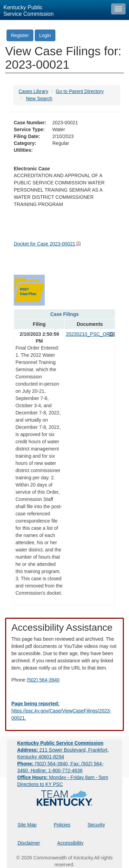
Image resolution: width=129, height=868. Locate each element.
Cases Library (33, 91)
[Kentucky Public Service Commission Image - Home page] (54, 10)
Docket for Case (45, 244)
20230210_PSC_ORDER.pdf (90, 334)
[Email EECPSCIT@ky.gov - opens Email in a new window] (64, 711)
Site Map (27, 825)
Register (20, 35)
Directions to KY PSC (40, 784)
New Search (39, 99)
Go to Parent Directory (80, 91)
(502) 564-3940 (43, 680)
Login (45, 35)
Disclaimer (29, 843)
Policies (62, 825)
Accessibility (70, 843)
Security (96, 825)
